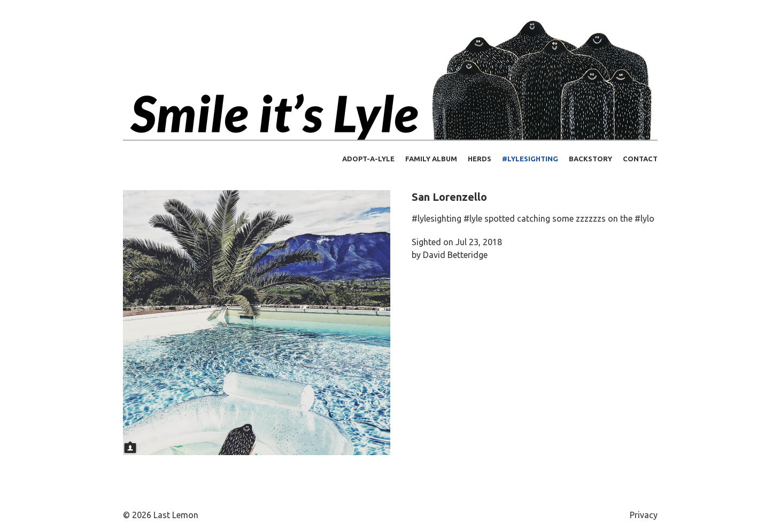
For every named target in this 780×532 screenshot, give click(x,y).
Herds (480, 159)
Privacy (644, 515)
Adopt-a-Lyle (368, 159)
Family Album (431, 159)
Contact (640, 159)
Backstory (590, 159)
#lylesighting (530, 159)
